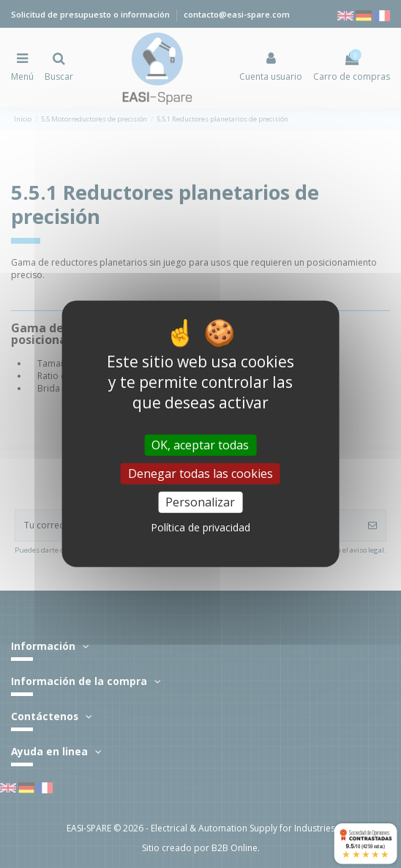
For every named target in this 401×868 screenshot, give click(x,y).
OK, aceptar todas (200, 445)
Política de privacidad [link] (200, 527)
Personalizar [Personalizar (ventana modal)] (200, 502)
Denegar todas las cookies (200, 474)
